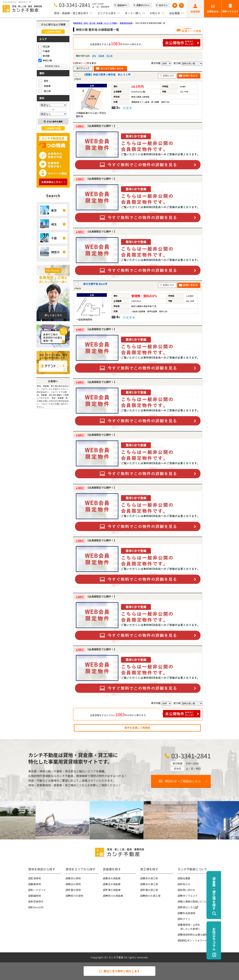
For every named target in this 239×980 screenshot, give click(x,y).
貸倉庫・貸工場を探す (232, 893)
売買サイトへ (143, 5)
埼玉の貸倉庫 (113, 884)
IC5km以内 (37, 907)
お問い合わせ (188, 890)
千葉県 (44, 51)
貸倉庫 (101, 56)
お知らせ (155, 13)
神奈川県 (45, 60)
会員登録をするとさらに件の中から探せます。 (145, 714)
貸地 (94, 56)
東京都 (44, 56)
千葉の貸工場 (150, 890)
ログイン (163, 5)
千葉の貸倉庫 (113, 890)
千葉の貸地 (74, 890)
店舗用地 (36, 896)
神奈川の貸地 (76, 896)
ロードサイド (38, 890)
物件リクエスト (230, 11)
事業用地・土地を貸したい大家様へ (190, 927)
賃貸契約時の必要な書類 (194, 935)
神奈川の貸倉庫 (114, 896)
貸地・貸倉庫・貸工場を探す (71, 13)
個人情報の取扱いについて (195, 901)
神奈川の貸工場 (152, 896)
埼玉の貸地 (74, 884)
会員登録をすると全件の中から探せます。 (145, 43)
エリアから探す (107, 13)
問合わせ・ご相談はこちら (183, 781)
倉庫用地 (36, 884)
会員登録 (195, 11)
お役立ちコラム (232, 939)
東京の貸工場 (150, 878)
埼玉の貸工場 (150, 884)
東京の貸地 (74, 878)
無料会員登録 (188, 913)
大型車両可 (37, 901)
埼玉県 (44, 47)
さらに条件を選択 (53, 121)
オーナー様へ (133, 13)
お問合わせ (213, 11)
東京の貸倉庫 (113, 878)
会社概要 (174, 13)
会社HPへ (122, 5)
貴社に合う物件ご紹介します (119, 971)
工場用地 (36, 878)
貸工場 (109, 56)
